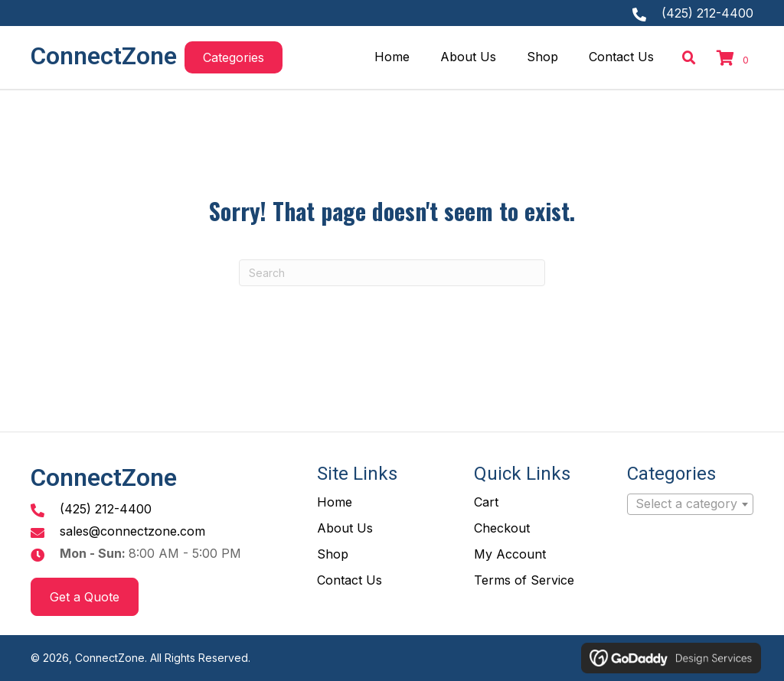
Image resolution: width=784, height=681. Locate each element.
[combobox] (690, 504)
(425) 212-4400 (707, 13)
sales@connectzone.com (132, 531)
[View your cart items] (735, 60)
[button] (234, 57)
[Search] (392, 273)
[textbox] (690, 504)
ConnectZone (104, 56)
